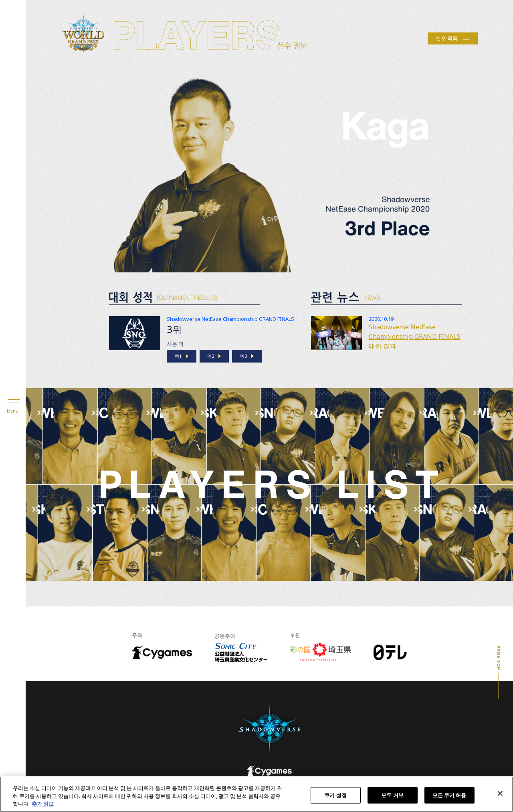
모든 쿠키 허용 (449, 795)
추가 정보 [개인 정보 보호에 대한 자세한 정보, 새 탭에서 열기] (43, 804)
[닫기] (500, 793)
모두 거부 (392, 795)
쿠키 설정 (335, 795)
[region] (256, 794)
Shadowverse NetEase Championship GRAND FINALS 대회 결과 (415, 336)
